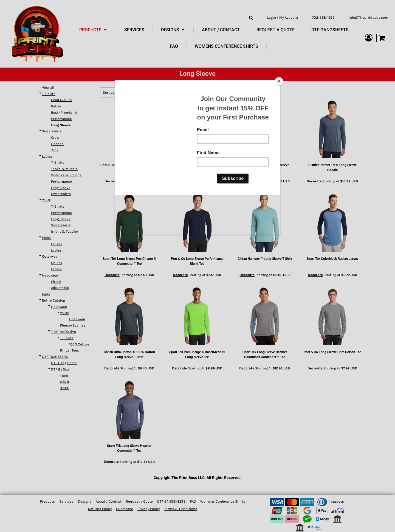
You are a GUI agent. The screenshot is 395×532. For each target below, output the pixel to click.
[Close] (279, 81)
